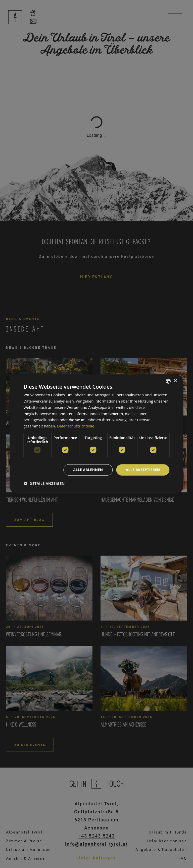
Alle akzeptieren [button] (143, 470)
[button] (44, 483)
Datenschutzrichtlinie (76, 426)
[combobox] (168, 381)
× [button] (175, 381)
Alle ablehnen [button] (88, 470)
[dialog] (96, 434)
